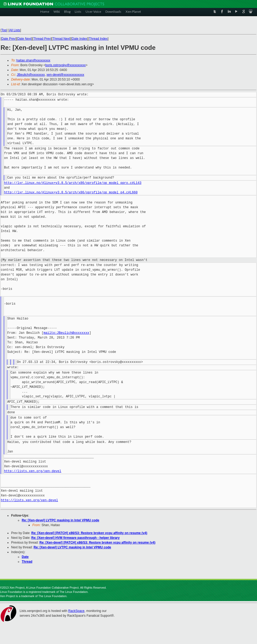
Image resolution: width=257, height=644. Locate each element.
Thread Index (98, 39)
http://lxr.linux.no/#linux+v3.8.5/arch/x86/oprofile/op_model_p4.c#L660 (71, 192)
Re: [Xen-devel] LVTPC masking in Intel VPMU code (61, 520)
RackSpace (76, 611)
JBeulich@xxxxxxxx (31, 75)
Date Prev (8, 39)
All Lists (15, 30)
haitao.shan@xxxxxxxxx (33, 60)
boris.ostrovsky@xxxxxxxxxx (65, 65)
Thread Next (61, 39)
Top (4, 30)
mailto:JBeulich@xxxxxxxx (66, 333)
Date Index (79, 39)
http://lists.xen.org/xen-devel (33, 471)
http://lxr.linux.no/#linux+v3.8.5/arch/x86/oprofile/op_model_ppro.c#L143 (73, 183)
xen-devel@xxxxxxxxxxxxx (65, 75)
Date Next (24, 39)
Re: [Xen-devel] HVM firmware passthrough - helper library (75, 538)
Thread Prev (42, 39)
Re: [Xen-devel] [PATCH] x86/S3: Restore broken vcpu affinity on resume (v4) (89, 533)
